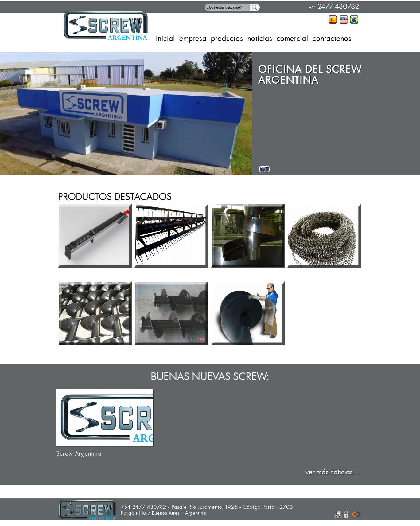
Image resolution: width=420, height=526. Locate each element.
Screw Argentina (79, 454)
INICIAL (165, 39)
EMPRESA (193, 39)
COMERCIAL (292, 39)
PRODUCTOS (227, 39)
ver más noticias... (332, 472)
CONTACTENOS (332, 39)
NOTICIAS (260, 39)
